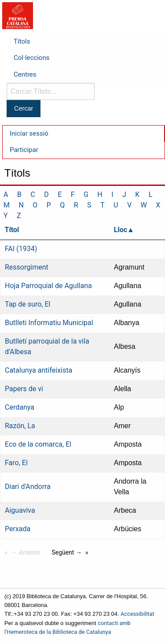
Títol (12, 230)
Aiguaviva (20, 510)
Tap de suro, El (27, 304)
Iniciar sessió (29, 133)
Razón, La (20, 426)
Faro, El (16, 463)
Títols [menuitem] (22, 41)
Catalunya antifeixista (38, 370)
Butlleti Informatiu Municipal (49, 323)
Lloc (121, 230)
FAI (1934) (21, 249)
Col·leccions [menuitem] (31, 58)
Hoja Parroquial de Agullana (48, 286)
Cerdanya (20, 407)
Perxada (18, 529)
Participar (24, 150)
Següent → (67, 552)
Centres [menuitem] (25, 74)
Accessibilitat (137, 614)
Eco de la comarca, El (38, 444)
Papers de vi (24, 389)
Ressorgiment (27, 267)
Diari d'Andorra (28, 487)
